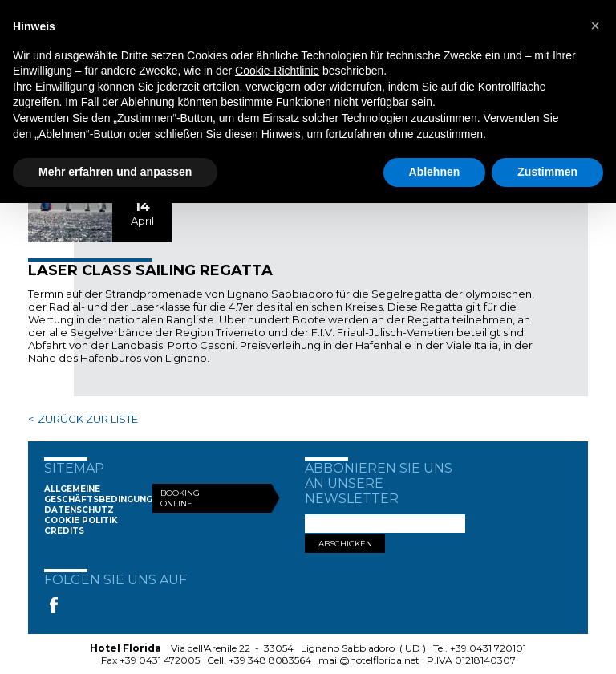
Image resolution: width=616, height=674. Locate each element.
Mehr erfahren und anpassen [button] (115, 172)
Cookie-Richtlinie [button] (277, 71)
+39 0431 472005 (160, 660)
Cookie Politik (81, 520)
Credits (64, 531)
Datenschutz (79, 510)
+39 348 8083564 (270, 660)
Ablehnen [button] (435, 172)
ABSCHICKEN (345, 544)
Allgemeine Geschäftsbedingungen (104, 494)
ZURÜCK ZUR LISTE (88, 419)
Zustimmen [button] (547, 172)
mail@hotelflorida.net (369, 660)
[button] (595, 26)
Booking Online (180, 498)
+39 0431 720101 (488, 648)
